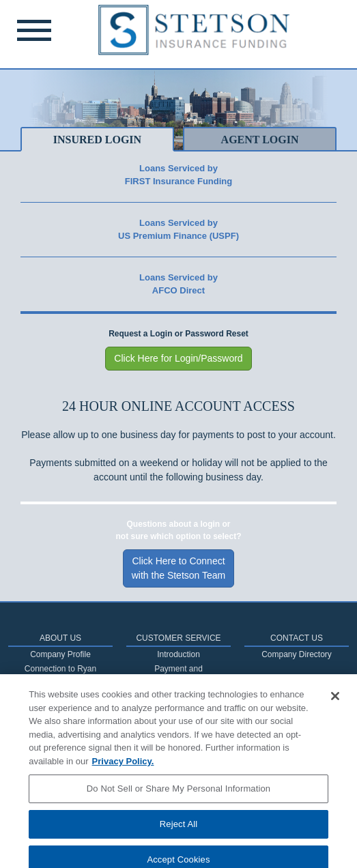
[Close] (335, 704)
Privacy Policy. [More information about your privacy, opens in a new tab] (123, 769)
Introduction (178, 654)
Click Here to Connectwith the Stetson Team (178, 568)
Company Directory (297, 654)
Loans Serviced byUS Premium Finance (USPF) (178, 230)
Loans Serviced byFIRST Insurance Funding (178, 175)
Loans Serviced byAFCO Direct (178, 284)
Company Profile (60, 654)
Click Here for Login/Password (178, 358)
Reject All (179, 831)
